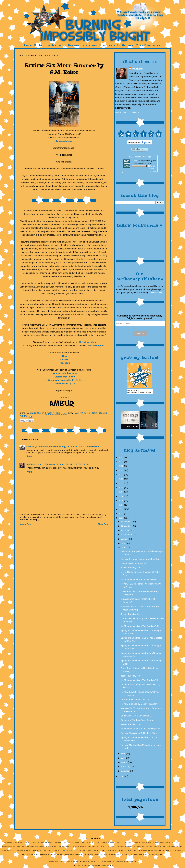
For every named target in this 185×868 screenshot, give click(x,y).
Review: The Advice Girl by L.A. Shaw (139, 734)
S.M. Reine (92, 414)
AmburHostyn (137, 69)
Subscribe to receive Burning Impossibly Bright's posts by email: (140, 317)
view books (153, 171)
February (126, 767)
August (125, 540)
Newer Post (25, 524)
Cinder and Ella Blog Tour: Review (137, 721)
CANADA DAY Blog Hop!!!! (134, 564)
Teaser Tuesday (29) (131, 725)
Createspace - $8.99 (65, 377)
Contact (39, 45)
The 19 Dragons (96, 346)
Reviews (74, 45)
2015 (121, 501)
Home (28, 45)
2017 (121, 493)
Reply (29, 456)
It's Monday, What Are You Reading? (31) (141, 681)
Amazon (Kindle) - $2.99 (65, 373)
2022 (121, 471)
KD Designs (68, 851)
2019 (121, 484)
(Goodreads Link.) (64, 141)
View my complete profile (127, 113)
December (127, 522)
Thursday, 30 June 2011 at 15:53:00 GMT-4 (67, 464)
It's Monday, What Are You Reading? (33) (141, 580)
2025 (121, 458)
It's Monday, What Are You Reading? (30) (141, 730)
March (125, 763)
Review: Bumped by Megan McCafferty (140, 705)
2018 (121, 488)
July (124, 544)
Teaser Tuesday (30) (131, 677)
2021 (121, 475)
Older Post (103, 524)
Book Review (80, 414)
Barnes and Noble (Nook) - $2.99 (65, 380)
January (125, 772)
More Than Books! (148, 45)
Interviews (89, 45)
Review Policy (56, 45)
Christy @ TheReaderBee (39, 446)
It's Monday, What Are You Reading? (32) (141, 627)
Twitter (65, 359)
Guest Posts (107, 45)
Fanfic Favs (125, 45)
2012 (121, 514)
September (127, 535)
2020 (121, 480)
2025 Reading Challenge (140, 157)
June (124, 548)
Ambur (135, 161)
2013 (121, 510)
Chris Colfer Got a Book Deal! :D (137, 717)
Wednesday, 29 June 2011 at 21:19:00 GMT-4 (76, 446)
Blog (65, 356)
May (124, 754)
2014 (121, 506)
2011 (121, 519)
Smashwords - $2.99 (65, 384)
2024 (121, 462)
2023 (121, 467)
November (127, 527)
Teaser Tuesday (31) (131, 615)
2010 (121, 777)
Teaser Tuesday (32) (131, 568)
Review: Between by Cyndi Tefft (136, 700)
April (124, 759)
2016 (121, 497)
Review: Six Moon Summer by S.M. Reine (141, 560)
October (125, 531)
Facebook (65, 363)
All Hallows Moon (88, 342)
